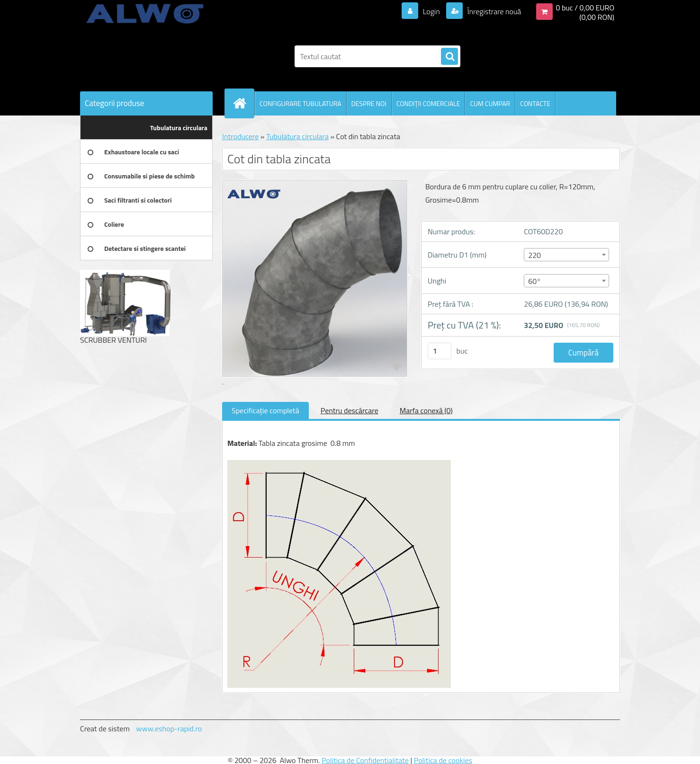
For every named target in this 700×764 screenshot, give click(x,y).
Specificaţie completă (265, 410)
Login (431, 11)
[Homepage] (243, 103)
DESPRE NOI (369, 103)
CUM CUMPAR (490, 103)
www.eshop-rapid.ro (169, 728)
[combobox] (566, 255)
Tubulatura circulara (297, 136)
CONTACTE (535, 103)
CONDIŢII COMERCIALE (428, 103)
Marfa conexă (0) (426, 410)
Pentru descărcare (350, 410)
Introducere (240, 136)
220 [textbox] (534, 255)
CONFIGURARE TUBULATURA (301, 103)
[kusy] (440, 351)
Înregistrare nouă (493, 11)
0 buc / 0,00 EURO (585, 8)
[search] (449, 57)
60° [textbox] (534, 281)
